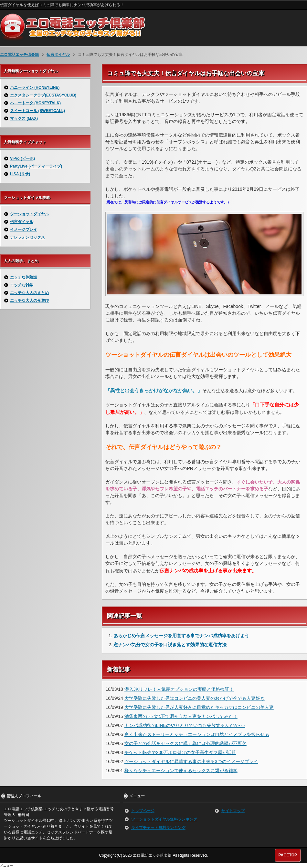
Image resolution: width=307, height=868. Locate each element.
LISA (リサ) (20, 174)
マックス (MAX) (24, 118)
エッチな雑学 (22, 285)
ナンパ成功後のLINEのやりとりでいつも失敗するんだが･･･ (185, 725)
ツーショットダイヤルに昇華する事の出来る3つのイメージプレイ (191, 761)
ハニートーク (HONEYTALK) (35, 103)
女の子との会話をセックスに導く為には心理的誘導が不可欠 (185, 743)
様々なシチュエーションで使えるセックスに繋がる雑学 (181, 771)
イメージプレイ (24, 230)
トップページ (143, 811)
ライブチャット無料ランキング (158, 828)
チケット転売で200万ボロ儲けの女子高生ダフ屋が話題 (180, 752)
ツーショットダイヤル (29, 214)
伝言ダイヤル (22, 222)
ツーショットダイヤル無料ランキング (164, 819)
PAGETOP (288, 855)
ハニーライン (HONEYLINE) (35, 87)
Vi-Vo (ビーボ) (22, 158)
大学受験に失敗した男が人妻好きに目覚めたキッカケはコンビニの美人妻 (199, 707)
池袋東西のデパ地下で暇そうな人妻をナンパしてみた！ (181, 716)
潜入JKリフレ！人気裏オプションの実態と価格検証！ (179, 689)
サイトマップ (233, 811)
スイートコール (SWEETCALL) (37, 111)
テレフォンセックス (27, 237)
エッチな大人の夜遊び (29, 301)
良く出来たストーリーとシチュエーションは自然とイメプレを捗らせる (197, 734)
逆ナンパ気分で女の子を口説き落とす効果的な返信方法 (170, 645)
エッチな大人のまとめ (29, 293)
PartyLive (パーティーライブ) (36, 166)
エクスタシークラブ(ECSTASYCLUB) (43, 95)
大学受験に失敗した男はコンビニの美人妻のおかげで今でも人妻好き (195, 698)
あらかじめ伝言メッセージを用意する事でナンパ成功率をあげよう (181, 636)
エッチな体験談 (24, 277)
